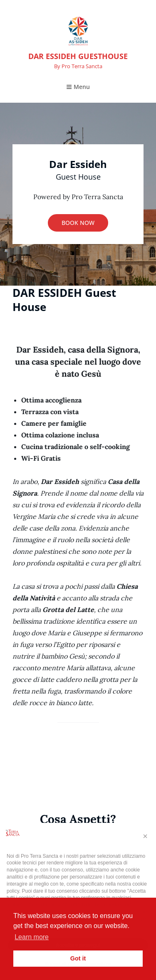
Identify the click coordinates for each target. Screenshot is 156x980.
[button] (145, 836)
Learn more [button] (32, 937)
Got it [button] (78, 958)
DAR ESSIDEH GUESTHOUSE (78, 56)
